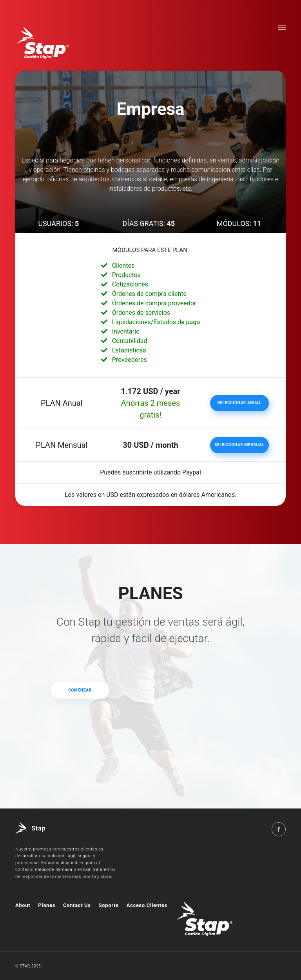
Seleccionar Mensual (239, 445)
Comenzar (80, 690)
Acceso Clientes (147, 905)
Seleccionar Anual (239, 403)
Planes (47, 905)
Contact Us (77, 905)
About (23, 905)
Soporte (109, 905)
